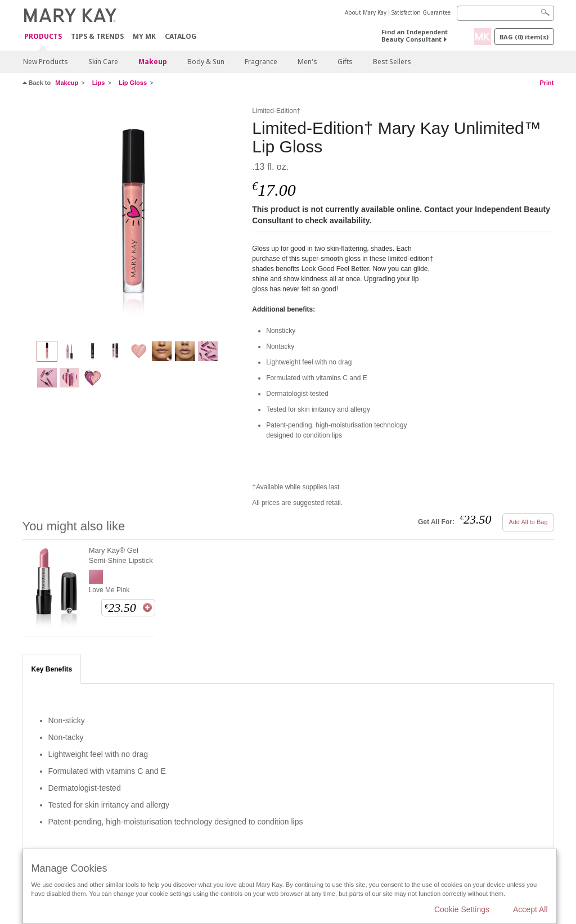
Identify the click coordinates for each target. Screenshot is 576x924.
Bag (524, 37)
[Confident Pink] (133, 217)
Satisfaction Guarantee (421, 12)
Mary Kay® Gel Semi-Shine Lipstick (121, 555)
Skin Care (103, 62)
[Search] (505, 13)
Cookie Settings (462, 909)
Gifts (345, 62)
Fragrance (261, 62)
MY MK (144, 36)
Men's (307, 62)
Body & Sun (206, 62)
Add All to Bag (528, 522)
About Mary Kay (366, 12)
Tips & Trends (97, 36)
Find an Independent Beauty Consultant (415, 35)
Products (43, 37)
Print (546, 83)
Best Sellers (392, 62)
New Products (46, 62)
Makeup (153, 62)
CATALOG (181, 36)
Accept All (530, 909)
